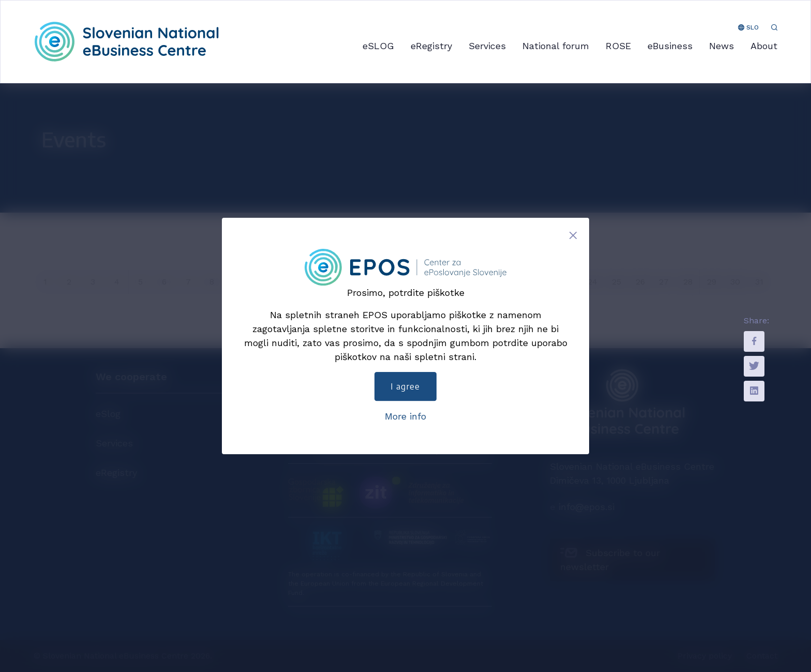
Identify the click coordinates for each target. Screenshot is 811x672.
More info (405, 416)
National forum (556, 46)
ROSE (618, 46)
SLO (748, 27)
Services (487, 46)
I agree (405, 386)
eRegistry (431, 46)
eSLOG (378, 46)
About (764, 46)
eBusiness (670, 46)
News (722, 46)
